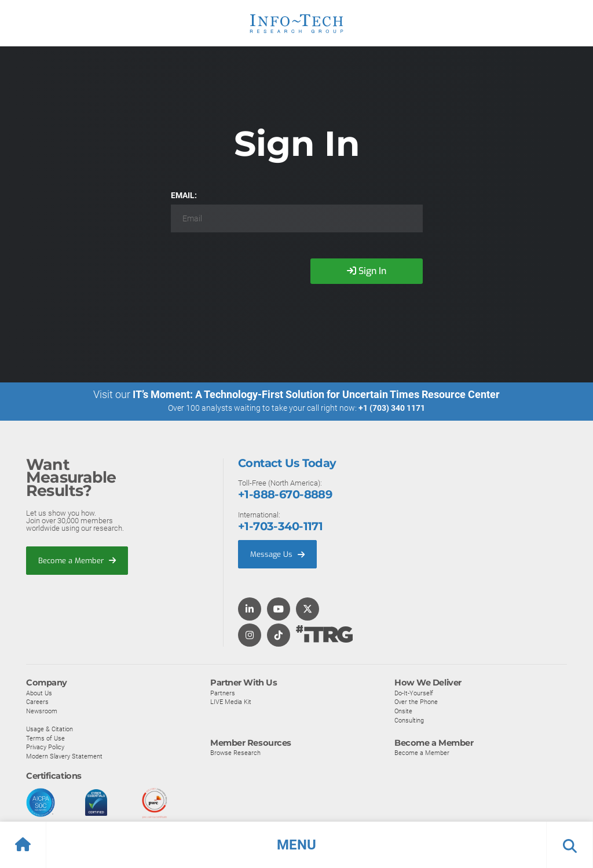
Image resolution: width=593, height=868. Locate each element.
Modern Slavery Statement (64, 757)
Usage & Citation (50, 730)
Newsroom (42, 712)
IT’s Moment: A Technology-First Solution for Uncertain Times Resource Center (316, 394)
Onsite (403, 712)
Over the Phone (416, 702)
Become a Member (77, 561)
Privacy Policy (45, 747)
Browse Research (235, 753)
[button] (296, 845)
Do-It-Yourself (414, 693)
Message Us (277, 554)
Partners (223, 693)
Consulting (409, 720)
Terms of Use (45, 738)
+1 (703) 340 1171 (392, 408)
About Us (39, 693)
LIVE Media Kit (231, 702)
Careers (37, 702)
